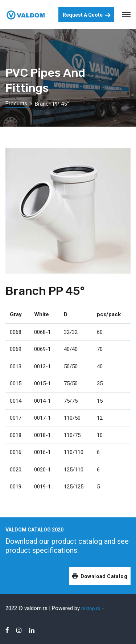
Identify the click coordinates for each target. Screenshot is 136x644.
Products (16, 103)
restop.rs (91, 608)
